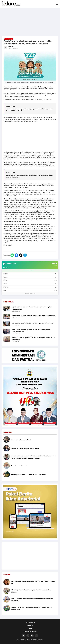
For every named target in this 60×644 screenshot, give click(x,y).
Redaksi (30, 625)
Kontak (30, 628)
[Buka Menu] (57, 4)
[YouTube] (37, 636)
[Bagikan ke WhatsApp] (12, 255)
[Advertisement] (30, 21)
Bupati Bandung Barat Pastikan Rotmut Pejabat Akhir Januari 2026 (33, 316)
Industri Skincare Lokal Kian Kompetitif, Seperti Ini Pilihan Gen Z (32, 323)
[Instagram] (32, 636)
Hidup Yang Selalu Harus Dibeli (21, 440)
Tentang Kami (30, 622)
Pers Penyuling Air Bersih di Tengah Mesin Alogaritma (29, 474)
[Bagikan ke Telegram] (25, 255)
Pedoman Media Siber (30, 631)
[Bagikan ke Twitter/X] (21, 255)
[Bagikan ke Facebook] (16, 255)
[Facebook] (23, 636)
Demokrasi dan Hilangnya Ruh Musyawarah (25, 448)
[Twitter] (28, 636)
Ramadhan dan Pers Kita (19, 466)
